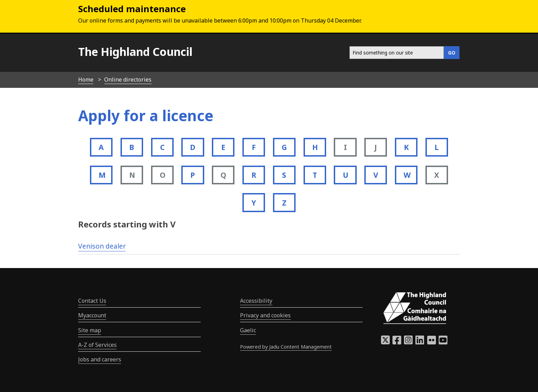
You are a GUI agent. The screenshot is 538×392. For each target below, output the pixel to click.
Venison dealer (102, 246)
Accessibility (256, 301)
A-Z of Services (97, 345)
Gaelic (248, 330)
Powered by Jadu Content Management (286, 347)
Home (86, 80)
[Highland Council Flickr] (432, 342)
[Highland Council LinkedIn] (420, 342)
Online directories (128, 80)
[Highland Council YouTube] (443, 342)
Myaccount (92, 315)
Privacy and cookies (265, 315)
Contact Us (92, 301)
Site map (90, 330)
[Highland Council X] (385, 342)
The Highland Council (135, 52)
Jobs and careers (100, 359)
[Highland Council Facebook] (397, 342)
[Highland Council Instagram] (408, 342)
